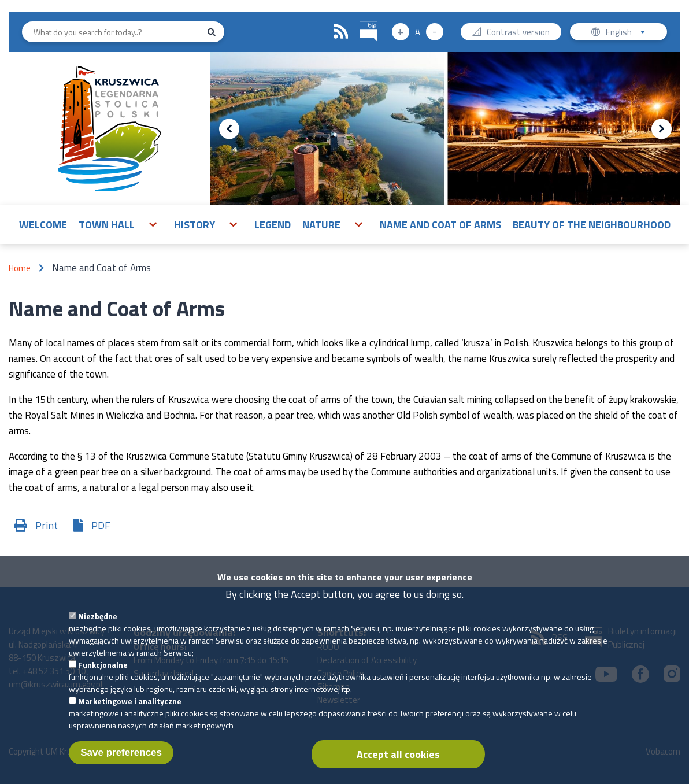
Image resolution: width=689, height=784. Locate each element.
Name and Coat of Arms (440, 225)
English (629, 33)
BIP (360, 19)
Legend (273, 225)
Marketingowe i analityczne (130, 707)
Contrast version (518, 33)
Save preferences (121, 759)
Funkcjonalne (103, 671)
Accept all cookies (398, 761)
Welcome (43, 225)
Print (47, 525)
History (195, 225)
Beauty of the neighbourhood (592, 225)
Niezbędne (98, 622)
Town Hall (107, 225)
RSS (341, 32)
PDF (101, 525)
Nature (321, 225)
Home (20, 268)
